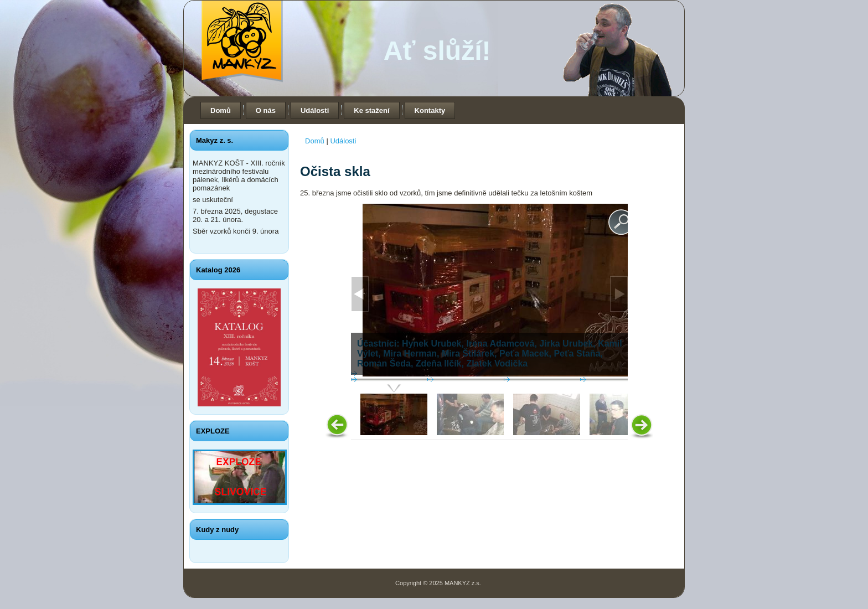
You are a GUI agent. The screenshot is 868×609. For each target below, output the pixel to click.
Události (315, 110)
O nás (266, 110)
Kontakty (430, 110)
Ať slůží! (437, 51)
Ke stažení (371, 110)
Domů (221, 110)
